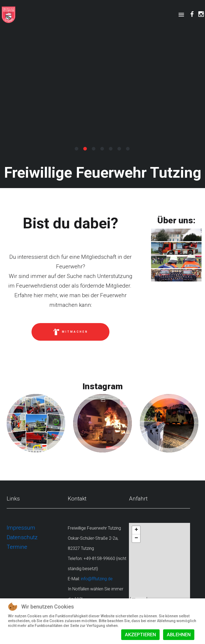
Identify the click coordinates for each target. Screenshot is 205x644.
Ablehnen (179, 635)
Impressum (21, 528)
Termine (17, 547)
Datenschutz (22, 537)
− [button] (136, 538)
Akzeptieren (140, 635)
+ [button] (136, 530)
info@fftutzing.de (97, 579)
